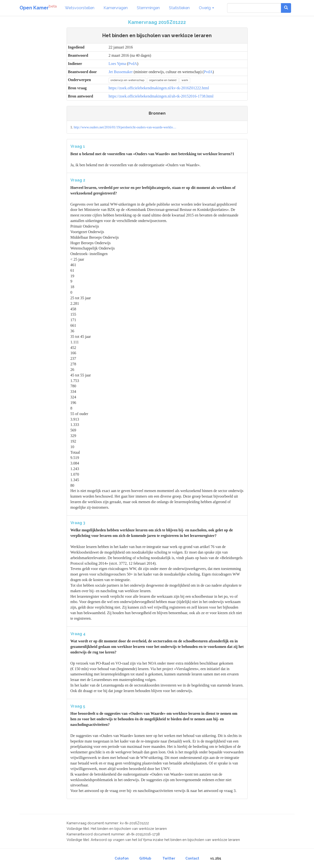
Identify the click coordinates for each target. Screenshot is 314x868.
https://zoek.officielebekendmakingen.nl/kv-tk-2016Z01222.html (159, 88)
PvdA (133, 64)
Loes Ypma (117, 64)
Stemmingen (148, 8)
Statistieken (179, 8)
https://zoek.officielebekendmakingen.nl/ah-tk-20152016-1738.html (161, 96)
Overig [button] (206, 8)
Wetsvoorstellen (80, 8)
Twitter (169, 858)
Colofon (122, 858)
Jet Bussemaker (121, 72)
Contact (192, 858)
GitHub (145, 858)
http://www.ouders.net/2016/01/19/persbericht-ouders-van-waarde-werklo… (125, 127)
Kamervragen (116, 8)
